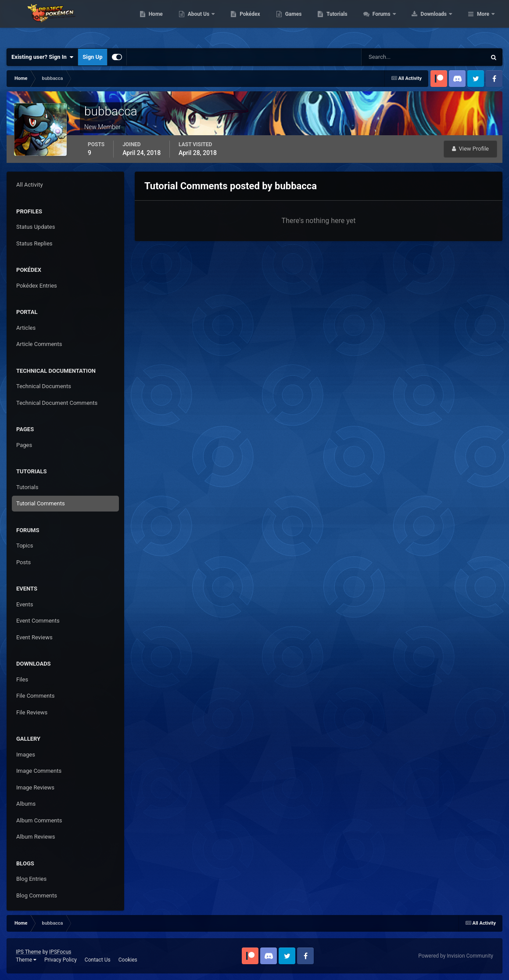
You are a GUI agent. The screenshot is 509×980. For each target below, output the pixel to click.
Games (349, 22)
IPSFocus (60, 952)
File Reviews (32, 712)
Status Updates (36, 227)
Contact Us (98, 960)
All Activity (30, 185)
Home (211, 22)
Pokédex (306, 22)
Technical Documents (44, 386)
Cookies (128, 960)
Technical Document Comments (57, 403)
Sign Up (92, 57)
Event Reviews (34, 637)
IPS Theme (29, 952)
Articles (26, 328)
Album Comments (39, 820)
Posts (23, 562)
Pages (24, 445)
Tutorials (393, 22)
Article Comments (39, 344)
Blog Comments (37, 895)
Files (22, 679)
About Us (255, 22)
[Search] (397, 57)
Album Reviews (36, 837)
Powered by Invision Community (456, 956)
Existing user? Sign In (42, 57)
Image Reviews (35, 787)
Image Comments (39, 771)
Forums (438, 22)
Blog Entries (31, 879)
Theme (26, 960)
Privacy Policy (61, 960)
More (483, 22)
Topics (25, 546)
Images (26, 755)
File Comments (35, 696)
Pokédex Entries (37, 286)
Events (25, 604)
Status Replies (34, 243)
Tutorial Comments (41, 503)
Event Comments (38, 621)
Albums (26, 804)
